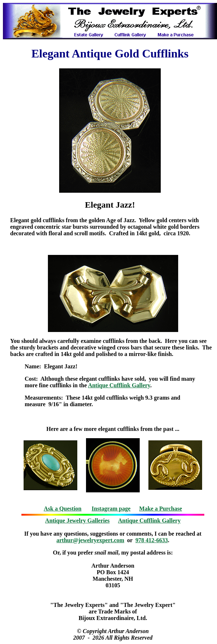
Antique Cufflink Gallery (119, 385)
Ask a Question (62, 509)
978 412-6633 (152, 540)
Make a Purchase (161, 509)
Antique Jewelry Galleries (77, 521)
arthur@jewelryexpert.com (91, 540)
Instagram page (111, 509)
